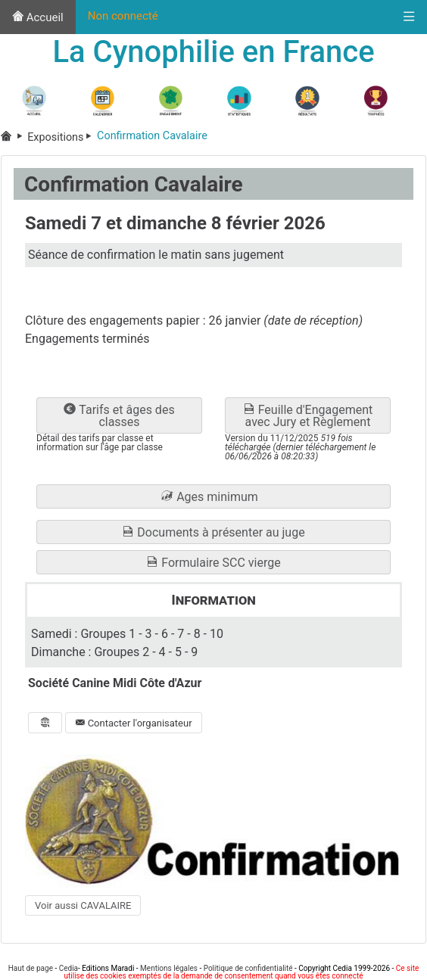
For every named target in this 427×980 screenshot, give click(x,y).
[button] (213, 496)
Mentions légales (169, 968)
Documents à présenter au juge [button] (213, 532)
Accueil (38, 17)
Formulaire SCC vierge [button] (213, 563)
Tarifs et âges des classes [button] (119, 416)
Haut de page (31, 968)
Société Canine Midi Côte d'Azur (115, 683)
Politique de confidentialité (248, 968)
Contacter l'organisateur (133, 723)
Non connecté (123, 16)
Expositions (62, 137)
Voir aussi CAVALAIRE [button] (83, 905)
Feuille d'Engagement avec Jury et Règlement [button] (308, 416)
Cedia (69, 968)
